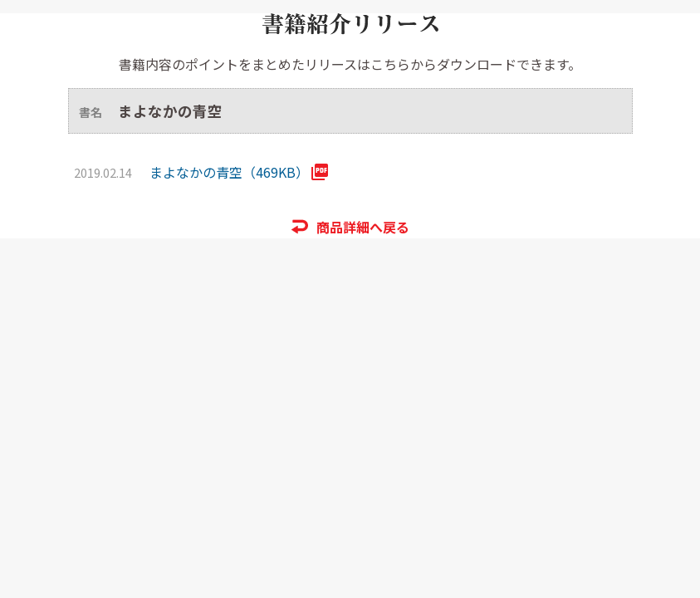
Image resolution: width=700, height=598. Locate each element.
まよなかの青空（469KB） (229, 172)
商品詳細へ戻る (363, 227)
